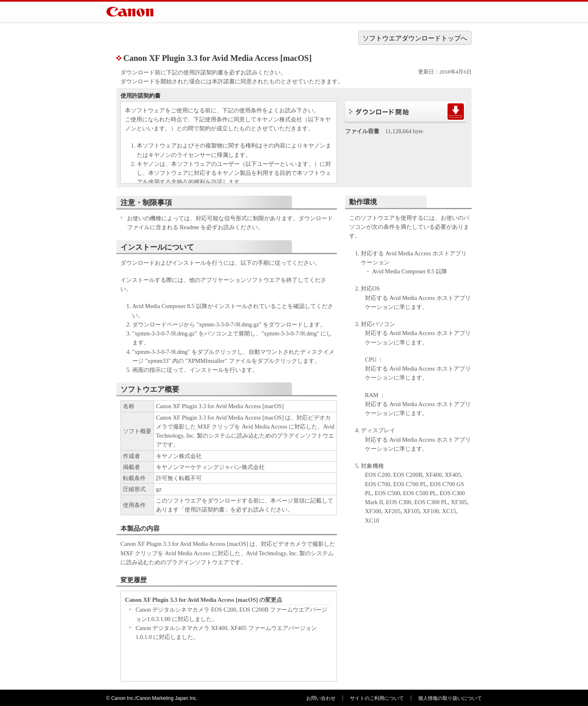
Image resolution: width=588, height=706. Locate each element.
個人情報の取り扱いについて (450, 698)
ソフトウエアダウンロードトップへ (415, 38)
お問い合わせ (321, 698)
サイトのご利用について (377, 698)
